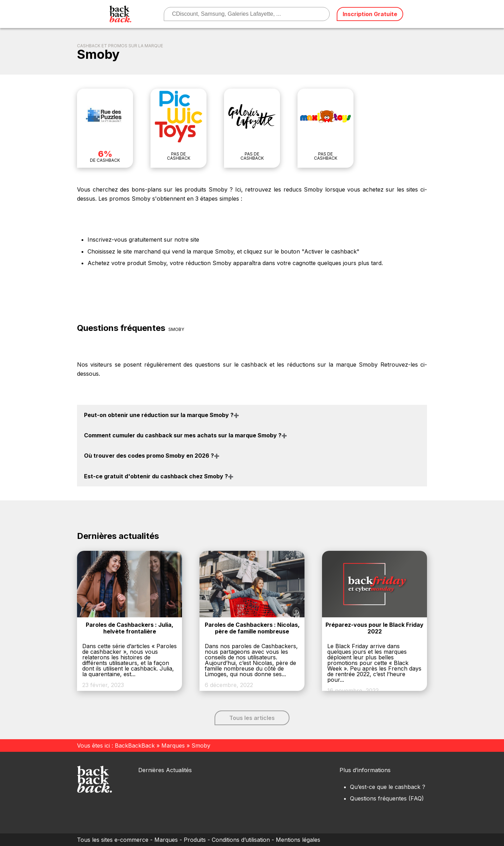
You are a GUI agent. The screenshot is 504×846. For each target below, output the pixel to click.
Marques (173, 746)
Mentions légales (298, 840)
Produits (195, 840)
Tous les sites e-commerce (113, 840)
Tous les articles (252, 718)
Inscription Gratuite (370, 14)
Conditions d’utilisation (241, 840)
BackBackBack (135, 746)
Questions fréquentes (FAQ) (387, 798)
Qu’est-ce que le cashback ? (388, 787)
